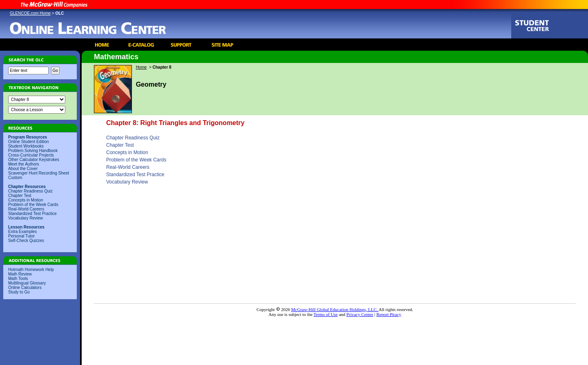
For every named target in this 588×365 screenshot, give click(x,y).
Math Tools (18, 279)
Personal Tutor (21, 236)
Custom (15, 178)
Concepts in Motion (26, 200)
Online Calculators (25, 288)
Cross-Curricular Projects (31, 155)
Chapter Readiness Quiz (30, 191)
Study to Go (19, 292)
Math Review (20, 274)
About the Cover (23, 169)
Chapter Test (20, 196)
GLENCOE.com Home (30, 13)
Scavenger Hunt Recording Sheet (39, 173)
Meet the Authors (24, 164)
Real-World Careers (26, 209)
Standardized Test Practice (32, 214)
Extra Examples (22, 232)
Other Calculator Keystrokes (34, 160)
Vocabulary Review (26, 218)
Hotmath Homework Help (31, 270)
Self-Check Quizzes (26, 241)
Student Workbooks (26, 146)
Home (141, 67)
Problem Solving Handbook (33, 151)
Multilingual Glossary (27, 283)
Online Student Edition (29, 142)
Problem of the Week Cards (33, 205)
